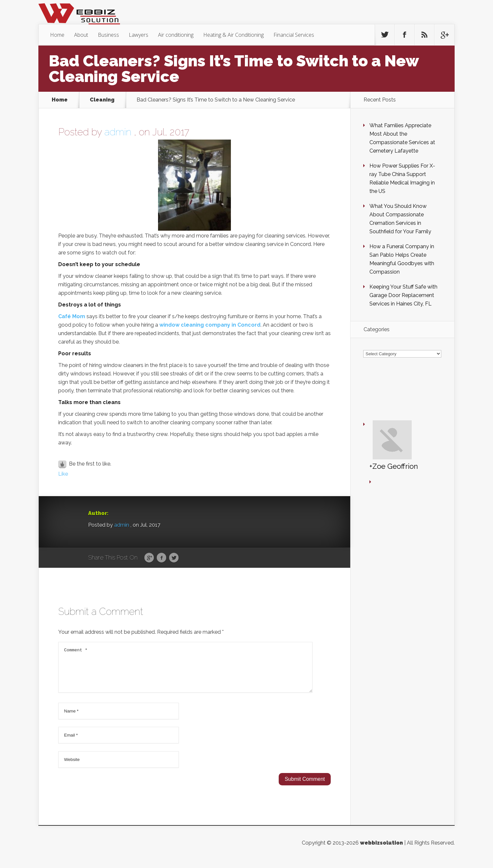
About (81, 35)
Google (149, 558)
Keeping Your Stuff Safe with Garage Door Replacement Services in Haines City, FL (403, 295)
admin (118, 132)
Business (108, 35)
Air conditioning (176, 35)
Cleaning (102, 100)
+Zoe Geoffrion (374, 412)
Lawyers (139, 35)
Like (63, 474)
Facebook (161, 558)
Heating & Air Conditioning (233, 35)
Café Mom (72, 316)
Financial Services (294, 35)
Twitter (174, 558)
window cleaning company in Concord (210, 325)
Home (57, 35)
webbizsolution (381, 851)
